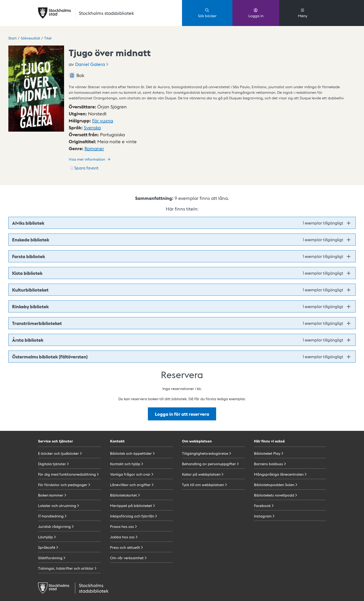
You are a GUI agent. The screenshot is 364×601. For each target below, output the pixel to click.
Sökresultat (31, 38)
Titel (48, 38)
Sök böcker (207, 13)
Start (13, 38)
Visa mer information (90, 159)
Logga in (256, 13)
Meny (303, 13)
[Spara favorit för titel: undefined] (84, 168)
